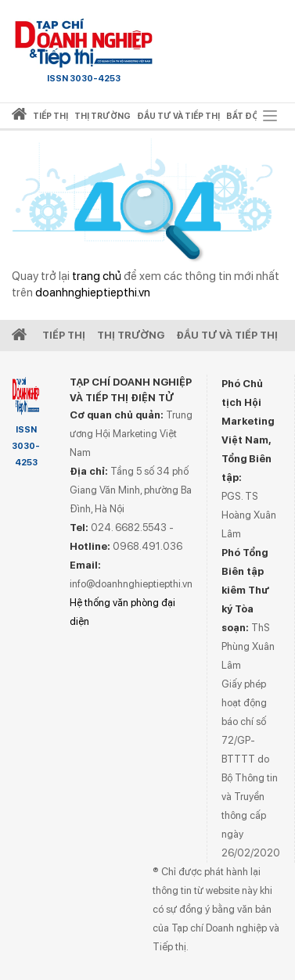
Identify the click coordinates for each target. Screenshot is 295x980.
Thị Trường (131, 335)
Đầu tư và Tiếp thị (227, 335)
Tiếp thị (50, 116)
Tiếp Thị (64, 335)
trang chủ (97, 276)
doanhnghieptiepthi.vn (93, 293)
